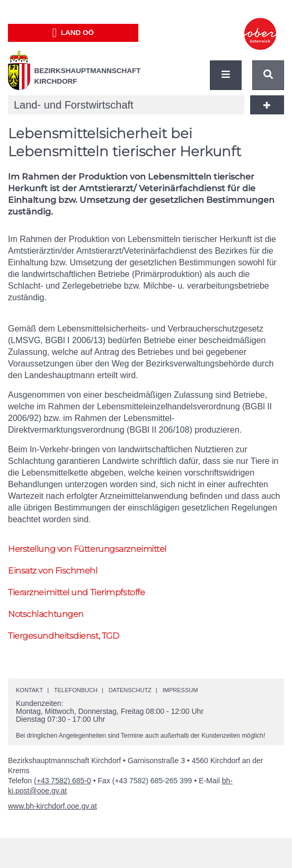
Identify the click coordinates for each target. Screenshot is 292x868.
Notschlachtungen (46, 614)
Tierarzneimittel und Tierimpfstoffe (76, 592)
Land (73, 33)
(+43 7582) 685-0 (63, 781)
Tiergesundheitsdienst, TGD (63, 636)
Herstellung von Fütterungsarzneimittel (87, 549)
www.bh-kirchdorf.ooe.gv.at (52, 806)
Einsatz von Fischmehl (53, 571)
